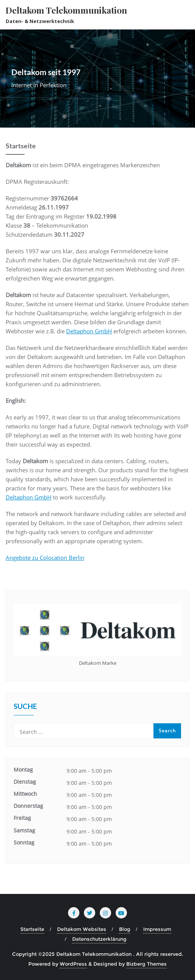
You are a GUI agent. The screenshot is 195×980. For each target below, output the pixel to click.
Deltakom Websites (82, 929)
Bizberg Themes (146, 964)
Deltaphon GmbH (89, 331)
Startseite (32, 929)
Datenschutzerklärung (99, 939)
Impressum (157, 929)
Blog (125, 929)
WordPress (73, 964)
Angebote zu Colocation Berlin (45, 558)
